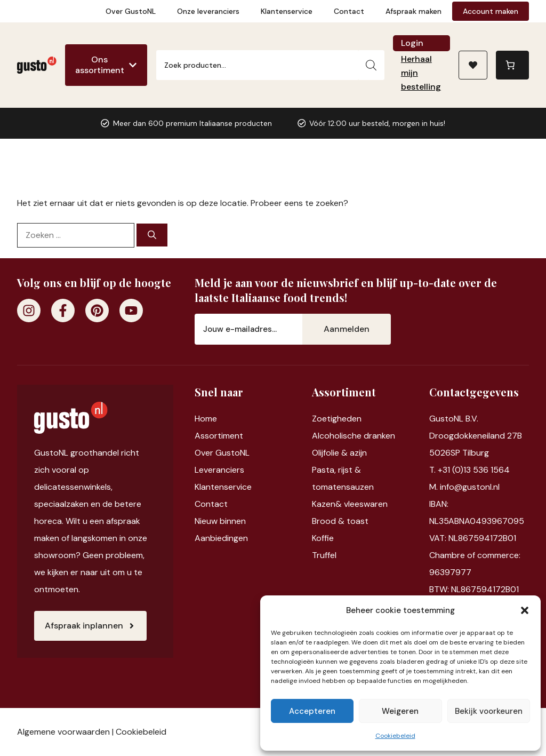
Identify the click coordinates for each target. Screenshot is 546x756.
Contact (349, 11)
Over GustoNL (131, 11)
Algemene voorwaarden (63, 732)
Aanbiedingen (221, 538)
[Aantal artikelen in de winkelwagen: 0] (512, 65)
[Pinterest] (97, 311)
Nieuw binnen (220, 521)
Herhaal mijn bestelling (421, 73)
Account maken (491, 11)
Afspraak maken (413, 11)
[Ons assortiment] (106, 65)
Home (206, 419)
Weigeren (400, 711)
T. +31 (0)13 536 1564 (469, 470)
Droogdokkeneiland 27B (476, 436)
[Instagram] (29, 311)
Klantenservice (287, 11)
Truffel (324, 555)
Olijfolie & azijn (339, 453)
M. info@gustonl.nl (464, 487)
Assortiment (219, 436)
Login (412, 43)
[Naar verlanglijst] (473, 65)
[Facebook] (63, 311)
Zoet (321, 419)
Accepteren (312, 711)
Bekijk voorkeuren (489, 711)
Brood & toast (340, 521)
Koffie (323, 538)
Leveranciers (219, 470)
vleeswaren (366, 504)
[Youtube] (131, 311)
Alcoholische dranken (354, 436)
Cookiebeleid (395, 736)
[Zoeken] (371, 65)
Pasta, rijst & (336, 470)
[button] (525, 610)
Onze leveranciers (208, 11)
